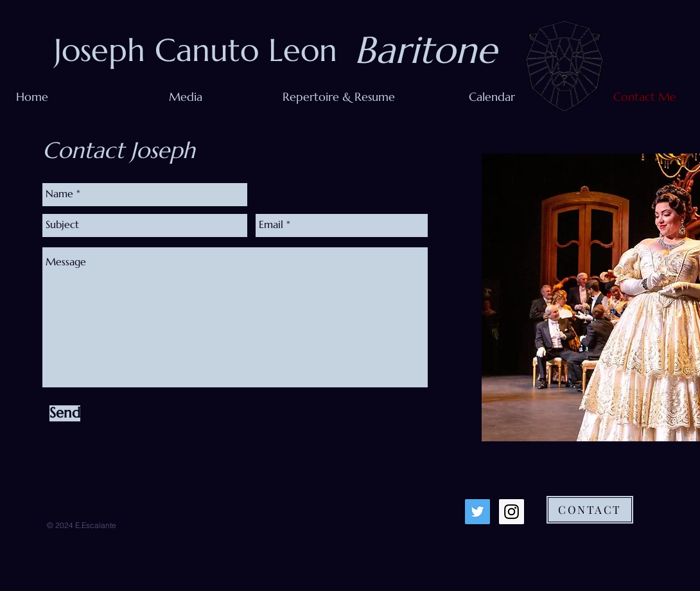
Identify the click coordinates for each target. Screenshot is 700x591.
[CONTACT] (590, 510)
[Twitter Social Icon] (477, 512)
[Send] (65, 413)
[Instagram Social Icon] (512, 512)
